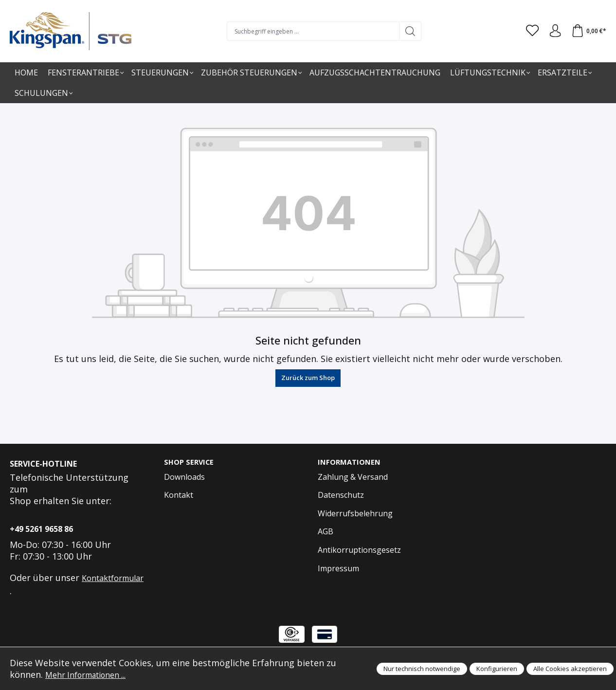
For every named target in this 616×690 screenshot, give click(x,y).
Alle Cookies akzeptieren (570, 669)
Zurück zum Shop (308, 378)
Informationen (351, 462)
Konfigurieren (497, 669)
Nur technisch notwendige (422, 669)
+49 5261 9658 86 (41, 529)
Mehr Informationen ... (92, 674)
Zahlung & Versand (353, 477)
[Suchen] (408, 31)
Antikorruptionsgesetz (359, 550)
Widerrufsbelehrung (355, 514)
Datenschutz (341, 496)
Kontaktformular (113, 578)
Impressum (338, 569)
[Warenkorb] (588, 31)
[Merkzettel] (528, 31)
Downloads (184, 477)
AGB (326, 532)
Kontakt (179, 496)
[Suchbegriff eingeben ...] (310, 31)
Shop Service (190, 462)
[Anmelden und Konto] (552, 31)
